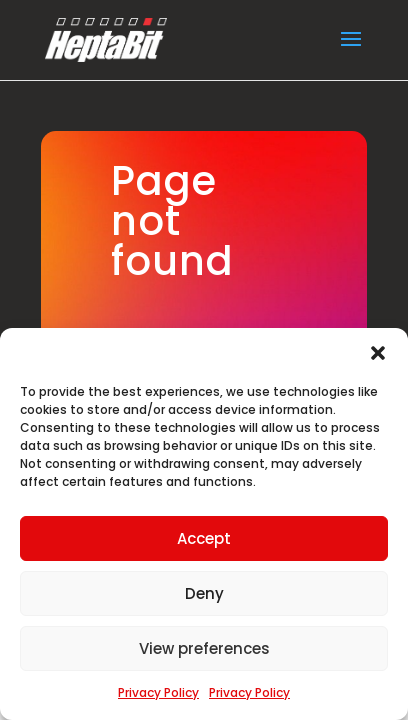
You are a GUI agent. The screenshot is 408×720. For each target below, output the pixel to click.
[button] (378, 353)
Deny (204, 593)
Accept (204, 538)
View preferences (204, 648)
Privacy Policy (158, 692)
